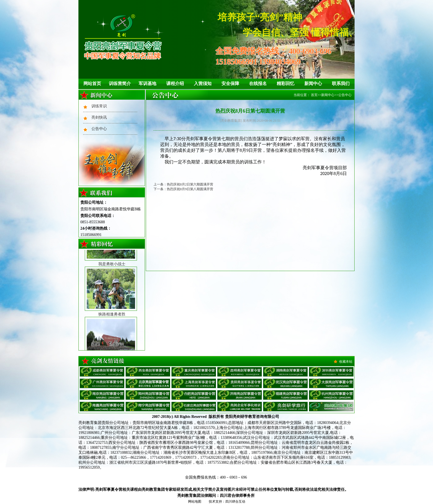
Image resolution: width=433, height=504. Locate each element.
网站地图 (195, 502)
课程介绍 (175, 83)
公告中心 (99, 129)
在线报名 (258, 83)
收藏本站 (346, 362)
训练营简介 (120, 83)
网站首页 (92, 83)
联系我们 (341, 83)
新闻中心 (313, 83)
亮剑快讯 (99, 117)
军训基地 (147, 83)
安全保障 (230, 83)
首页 (314, 95)
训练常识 (99, 106)
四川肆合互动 (235, 502)
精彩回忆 (286, 83)
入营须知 (203, 83)
